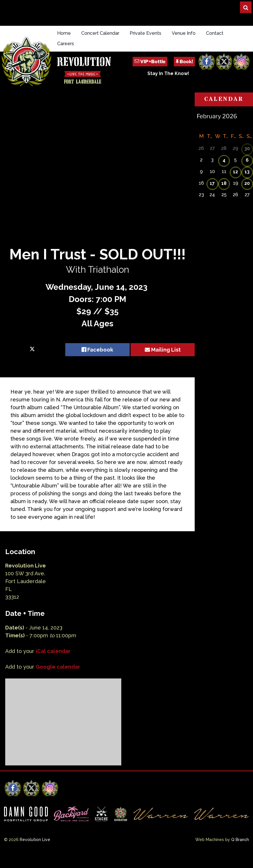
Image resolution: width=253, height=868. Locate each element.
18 (224, 183)
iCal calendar (53, 651)
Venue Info (184, 33)
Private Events (146, 33)
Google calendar (58, 667)
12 (235, 172)
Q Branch (240, 840)
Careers (66, 44)
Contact (215, 33)
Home (64, 33)
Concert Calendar (100, 33)
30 (247, 149)
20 (247, 183)
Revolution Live (35, 840)
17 (212, 183)
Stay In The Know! (168, 73)
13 (247, 172)
